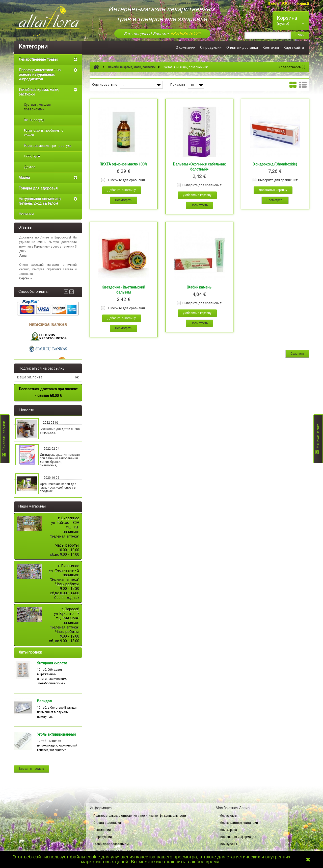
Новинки (26, 214)
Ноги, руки (32, 156)
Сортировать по (105, 85)
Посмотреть (124, 200)
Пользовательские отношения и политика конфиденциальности (140, 816)
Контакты (271, 47)
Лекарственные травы (38, 59)
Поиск (300, 35)
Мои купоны (228, 844)
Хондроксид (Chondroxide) (275, 164)
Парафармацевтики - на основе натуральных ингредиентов (40, 75)
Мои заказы (228, 816)
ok (77, 377)
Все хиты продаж (31, 769)
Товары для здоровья (38, 188)
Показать (178, 85)
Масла (24, 178)
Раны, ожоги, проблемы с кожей (44, 133)
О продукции (211, 47)
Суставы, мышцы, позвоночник (38, 107)
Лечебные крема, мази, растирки (39, 92)
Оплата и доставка (242, 47)
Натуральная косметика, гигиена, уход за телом (40, 201)
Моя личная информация (238, 837)
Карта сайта (294, 47)
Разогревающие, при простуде (48, 146)
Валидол (44, 701)
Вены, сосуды (35, 120)
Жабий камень (199, 287)
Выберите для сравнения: (127, 180)
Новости (27, 410)
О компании (185, 47)
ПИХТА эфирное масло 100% (124, 164)
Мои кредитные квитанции (239, 823)
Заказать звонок (4, 439)
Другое (30, 167)
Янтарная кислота (52, 663)
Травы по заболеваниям (111, 844)
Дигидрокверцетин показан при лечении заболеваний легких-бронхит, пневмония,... (60, 460)
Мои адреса (228, 830)
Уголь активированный (56, 734)
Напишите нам (317, 439)
